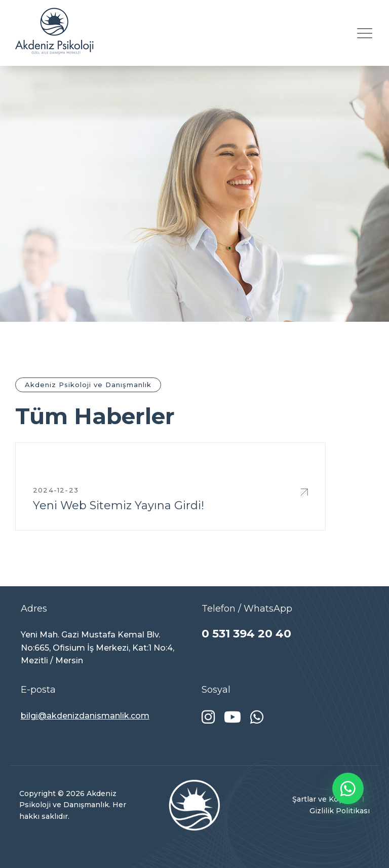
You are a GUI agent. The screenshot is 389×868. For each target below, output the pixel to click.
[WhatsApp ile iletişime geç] (348, 788)
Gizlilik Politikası (340, 811)
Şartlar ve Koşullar (325, 799)
